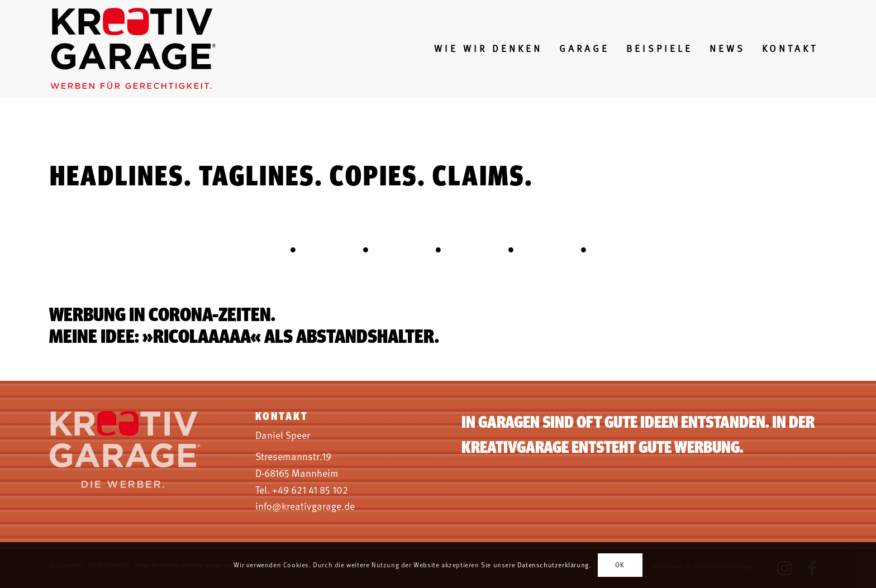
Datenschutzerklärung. (554, 565)
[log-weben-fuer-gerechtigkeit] (135, 49)
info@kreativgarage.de (305, 506)
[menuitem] (488, 49)
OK (620, 565)
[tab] (293, 255)
